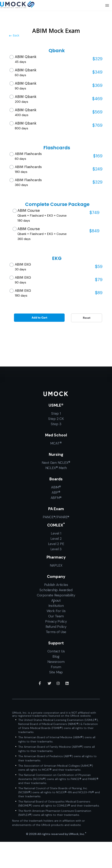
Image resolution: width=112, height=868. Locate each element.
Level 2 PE (56, 544)
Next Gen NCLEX (56, 463)
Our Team (56, 616)
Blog (56, 656)
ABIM (56, 487)
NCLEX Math (56, 468)
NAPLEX (56, 565)
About (56, 600)
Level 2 (56, 539)
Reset (87, 318)
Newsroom (56, 662)
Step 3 (56, 424)
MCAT (56, 443)
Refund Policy (56, 627)
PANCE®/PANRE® (56, 517)
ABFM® (56, 498)
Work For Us (56, 611)
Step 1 (56, 413)
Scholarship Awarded (56, 590)
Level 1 (56, 533)
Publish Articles (56, 585)
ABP (56, 492)
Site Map (56, 672)
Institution (56, 606)
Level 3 (56, 549)
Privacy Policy (56, 621)
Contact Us (56, 651)
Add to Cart (39, 317)
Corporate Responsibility (56, 595)
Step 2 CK (56, 419)
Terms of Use (56, 632)
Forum (56, 667)
